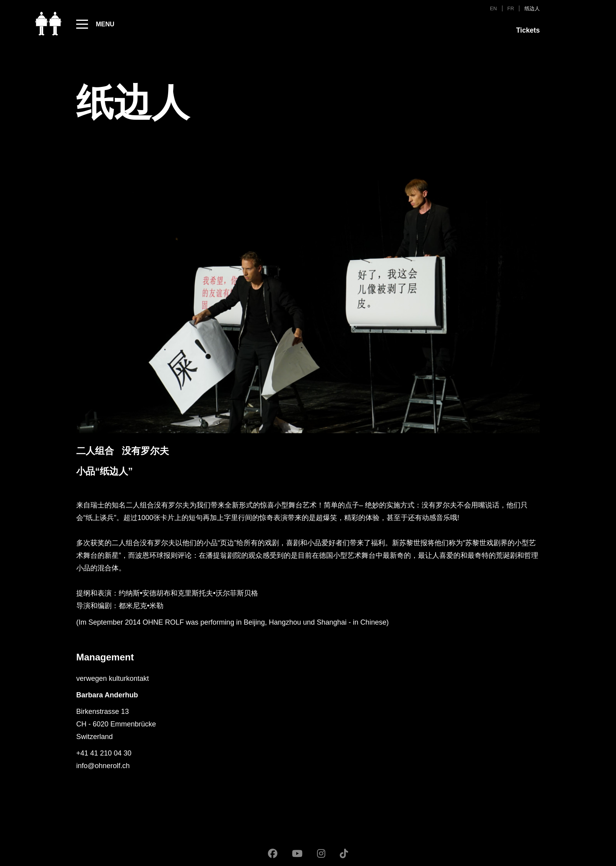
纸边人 (532, 8)
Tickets (528, 30)
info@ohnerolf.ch (103, 766)
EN (493, 8)
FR (511, 8)
